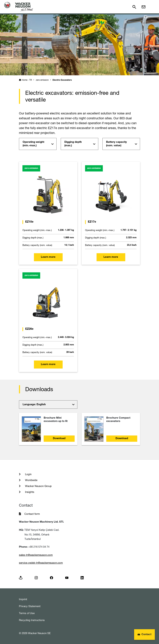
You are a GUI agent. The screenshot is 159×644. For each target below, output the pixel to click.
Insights (29, 492)
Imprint (23, 599)
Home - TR (27, 80)
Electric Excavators (62, 80)
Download (59, 439)
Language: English (34, 405)
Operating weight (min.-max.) (33, 144)
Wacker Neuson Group (38, 486)
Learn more (48, 257)
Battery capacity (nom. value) (116, 144)
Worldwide (31, 480)
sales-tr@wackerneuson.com (36, 555)
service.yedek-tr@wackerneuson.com (41, 563)
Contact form (32, 514)
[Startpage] (19, 7)
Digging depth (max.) (73, 144)
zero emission (42, 80)
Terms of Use (27, 613)
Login (28, 474)
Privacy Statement (30, 606)
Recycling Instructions (32, 620)
